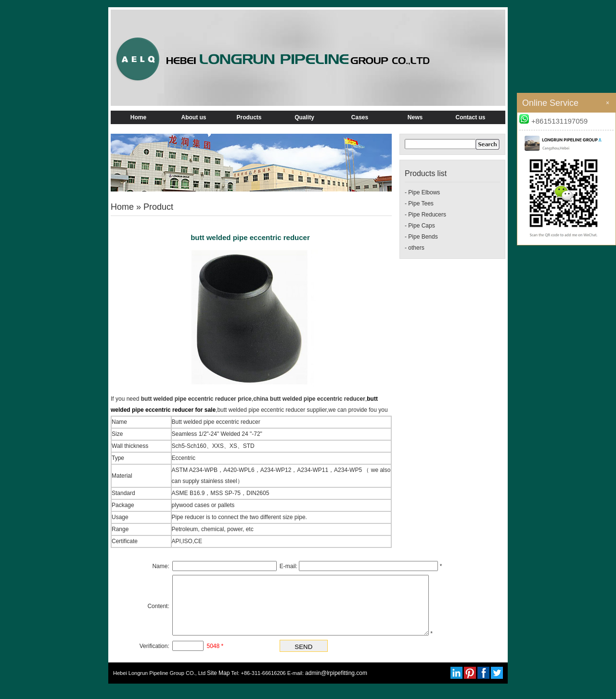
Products (249, 117)
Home (138, 117)
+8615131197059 (553, 121)
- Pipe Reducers (425, 215)
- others (415, 248)
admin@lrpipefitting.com (336, 685)
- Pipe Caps (420, 226)
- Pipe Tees (419, 203)
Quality (304, 117)
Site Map (218, 685)
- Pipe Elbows (422, 192)
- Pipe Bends (421, 237)
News (415, 117)
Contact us (470, 117)
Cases (360, 117)
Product (158, 207)
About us (194, 117)
